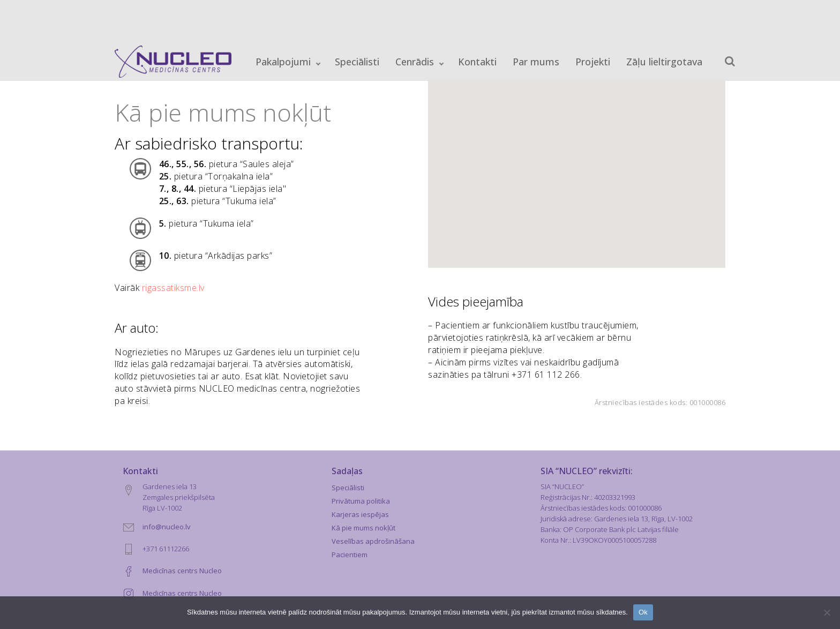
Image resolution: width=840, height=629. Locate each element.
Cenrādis (415, 62)
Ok (643, 612)
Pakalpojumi (283, 62)
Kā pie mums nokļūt (363, 528)
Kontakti (477, 62)
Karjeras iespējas (360, 514)
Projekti (593, 62)
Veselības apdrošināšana (373, 541)
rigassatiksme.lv (173, 288)
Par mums (536, 62)
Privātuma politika (361, 501)
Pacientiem (350, 555)
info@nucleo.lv (167, 527)
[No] (827, 612)
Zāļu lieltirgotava (664, 62)
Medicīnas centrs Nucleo (182, 571)
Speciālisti (357, 62)
